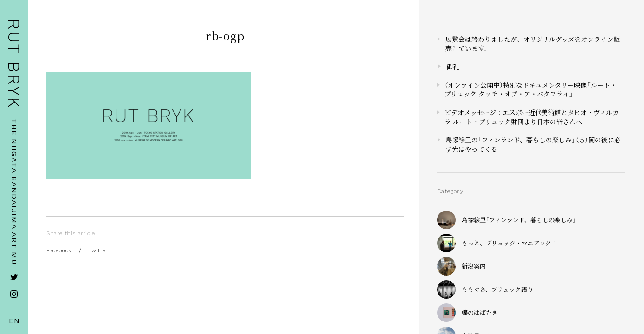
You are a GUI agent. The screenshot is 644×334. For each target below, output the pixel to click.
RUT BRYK (14, 64)
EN (14, 321)
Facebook (59, 250)
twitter (99, 250)
